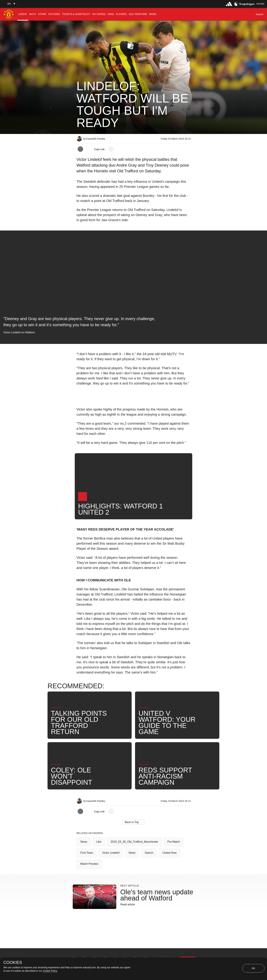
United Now (170, 853)
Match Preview (89, 864)
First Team (87, 853)
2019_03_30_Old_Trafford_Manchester (134, 842)
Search (149, 853)
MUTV (172, 354)
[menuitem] (23, 14)
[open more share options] (111, 149)
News (84, 842)
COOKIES (13, 962)
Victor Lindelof (111, 853)
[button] (9, 4)
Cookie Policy (50, 971)
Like (99, 842)
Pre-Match (174, 842)
